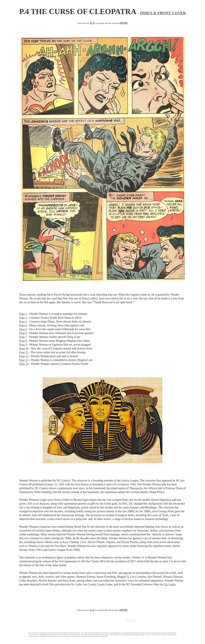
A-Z (92, 610)
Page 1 (23, 314)
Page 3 (23, 322)
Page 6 (23, 333)
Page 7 (23, 337)
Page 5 (23, 329)
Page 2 (23, 318)
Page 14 (24, 364)
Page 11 (24, 352)
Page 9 (23, 345)
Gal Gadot (169, 584)
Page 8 (23, 341)
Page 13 (24, 360)
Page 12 (24, 356)
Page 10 (24, 348)
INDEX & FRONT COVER (163, 13)
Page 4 (23, 325)
